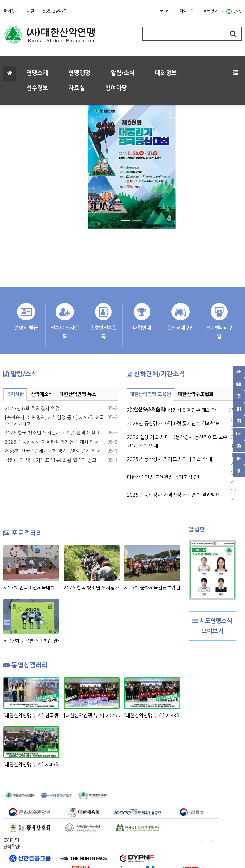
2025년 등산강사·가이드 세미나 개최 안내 (169, 459)
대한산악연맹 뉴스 (78, 394)
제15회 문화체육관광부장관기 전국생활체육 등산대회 (152, 588)
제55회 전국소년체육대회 (29, 588)
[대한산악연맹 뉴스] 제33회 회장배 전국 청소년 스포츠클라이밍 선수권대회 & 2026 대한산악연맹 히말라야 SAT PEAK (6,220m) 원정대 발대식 (152, 715)
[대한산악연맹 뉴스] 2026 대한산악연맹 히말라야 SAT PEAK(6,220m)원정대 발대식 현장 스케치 (92, 715)
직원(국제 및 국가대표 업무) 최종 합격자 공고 (51, 460)
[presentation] (201, 840)
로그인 (165, 11)
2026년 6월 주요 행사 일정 (32, 408)
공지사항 (15, 394)
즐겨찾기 (11, 11)
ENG (234, 11)
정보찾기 (211, 11)
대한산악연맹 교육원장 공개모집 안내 (165, 477)
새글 (31, 11)
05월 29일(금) (56, 11)
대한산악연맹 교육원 (150, 394)
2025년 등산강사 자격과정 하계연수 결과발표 (173, 495)
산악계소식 (42, 394)
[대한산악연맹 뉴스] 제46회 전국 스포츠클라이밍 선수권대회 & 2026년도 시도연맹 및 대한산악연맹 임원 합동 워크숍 (31, 765)
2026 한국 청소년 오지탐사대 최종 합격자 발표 (52, 433)
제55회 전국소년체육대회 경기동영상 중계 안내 (53, 451)
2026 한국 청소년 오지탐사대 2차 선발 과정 (92, 588)
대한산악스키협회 (147, 409)
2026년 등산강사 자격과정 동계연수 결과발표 (173, 423)
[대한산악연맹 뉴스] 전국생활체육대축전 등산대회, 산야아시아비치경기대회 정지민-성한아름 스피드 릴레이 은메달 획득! (31, 715)
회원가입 (187, 11)
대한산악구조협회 (196, 394)
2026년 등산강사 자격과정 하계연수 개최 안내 (52, 442)
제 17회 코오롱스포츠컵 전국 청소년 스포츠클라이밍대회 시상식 (31, 641)
